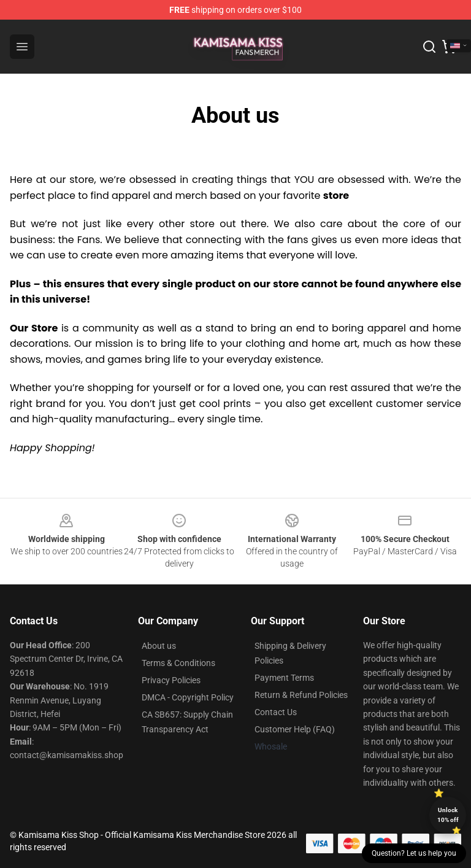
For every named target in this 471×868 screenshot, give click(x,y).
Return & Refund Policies (301, 695)
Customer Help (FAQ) (295, 729)
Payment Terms (284, 678)
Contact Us (276, 712)
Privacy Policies (171, 680)
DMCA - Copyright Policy (188, 697)
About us (159, 646)
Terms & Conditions (178, 663)
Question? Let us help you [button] (414, 853)
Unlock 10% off (448, 815)
